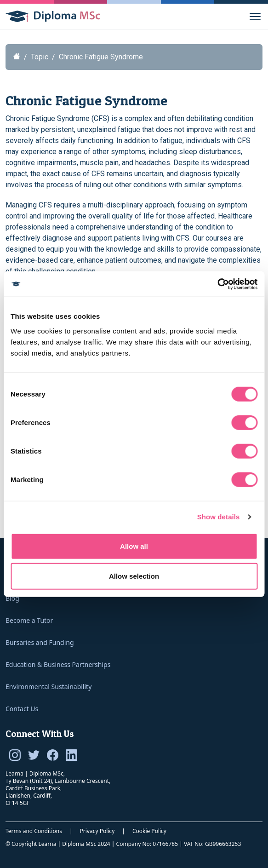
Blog (12, 598)
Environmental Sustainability (48, 687)
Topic (40, 57)
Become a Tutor (29, 620)
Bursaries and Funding (40, 642)
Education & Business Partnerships (58, 664)
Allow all (134, 546)
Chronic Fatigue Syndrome (101, 57)
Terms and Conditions (34, 831)
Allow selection (134, 576)
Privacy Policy (97, 831)
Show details (219, 517)
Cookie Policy (149, 831)
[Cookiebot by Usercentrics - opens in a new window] (217, 284)
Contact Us (22, 709)
